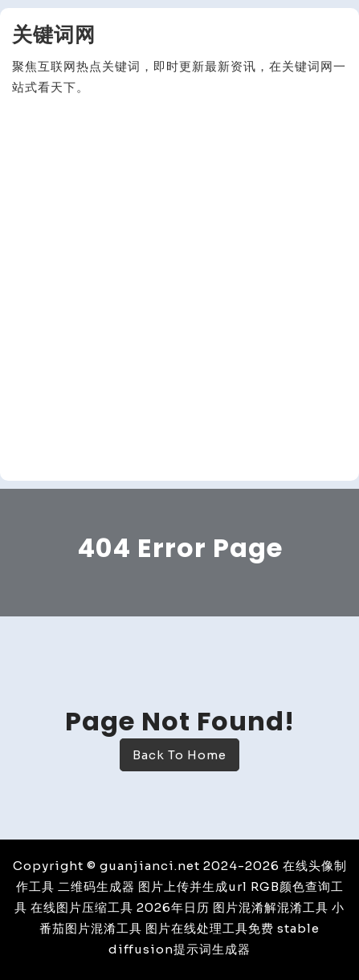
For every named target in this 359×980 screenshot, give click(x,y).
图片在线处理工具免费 (210, 928)
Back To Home (179, 755)
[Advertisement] (179, 289)
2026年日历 (173, 907)
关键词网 (54, 35)
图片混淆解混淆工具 (271, 907)
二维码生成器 (96, 886)
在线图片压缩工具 (82, 907)
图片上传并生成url (193, 886)
